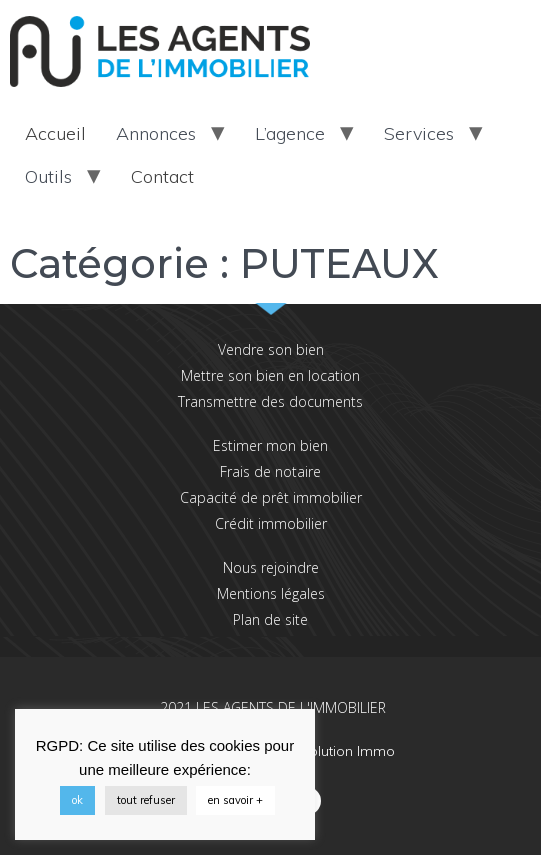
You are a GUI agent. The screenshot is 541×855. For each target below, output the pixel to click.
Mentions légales (271, 593)
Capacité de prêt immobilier (271, 497)
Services (419, 133)
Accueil (55, 133)
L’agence (290, 133)
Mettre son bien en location (270, 375)
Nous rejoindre (271, 567)
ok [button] (77, 800)
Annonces (156, 133)
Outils (48, 176)
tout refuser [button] (146, 800)
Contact (162, 176)
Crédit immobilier (271, 523)
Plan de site (270, 619)
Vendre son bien (271, 349)
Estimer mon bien (270, 445)
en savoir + (235, 800)
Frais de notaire (270, 471)
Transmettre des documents (270, 401)
